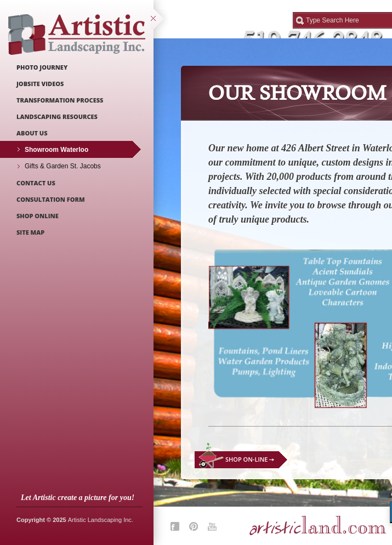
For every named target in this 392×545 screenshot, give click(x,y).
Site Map (30, 232)
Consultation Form (51, 199)
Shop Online (38, 216)
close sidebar (160, 19)
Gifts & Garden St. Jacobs (63, 166)
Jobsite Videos (40, 84)
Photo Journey (42, 67)
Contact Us (36, 183)
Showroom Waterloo (56, 150)
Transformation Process (60, 100)
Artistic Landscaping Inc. (101, 520)
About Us (32, 133)
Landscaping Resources (57, 117)
